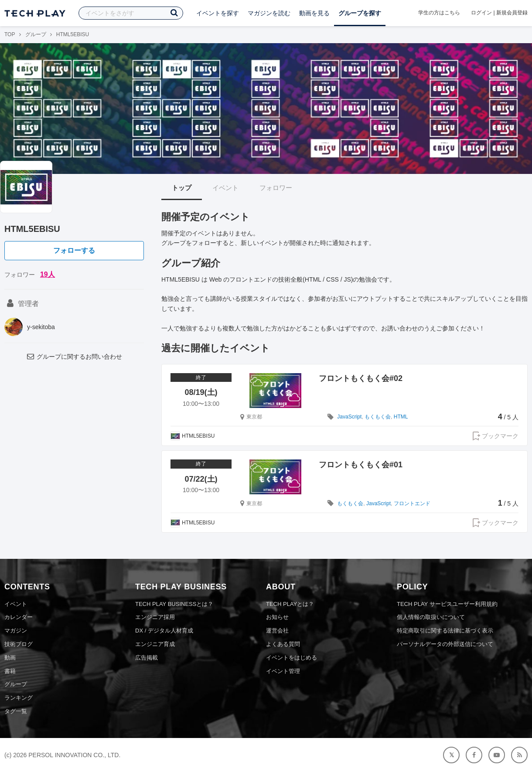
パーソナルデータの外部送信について (445, 644)
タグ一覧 (16, 711)
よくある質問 (283, 644)
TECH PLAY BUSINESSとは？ (174, 604)
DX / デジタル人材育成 (164, 631)
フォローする (74, 250)
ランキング (19, 698)
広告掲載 (147, 658)
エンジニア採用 (155, 617)
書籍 (10, 671)
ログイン (481, 13)
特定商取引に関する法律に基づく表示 (445, 631)
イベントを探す (218, 13)
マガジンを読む (269, 13)
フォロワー (276, 188)
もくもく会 (378, 417)
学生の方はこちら (439, 13)
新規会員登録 (512, 13)
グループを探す (360, 13)
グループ (36, 34)
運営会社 (277, 631)
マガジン (16, 631)
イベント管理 (283, 671)
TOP (10, 34)
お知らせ (277, 617)
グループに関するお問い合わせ (74, 357)
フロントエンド (412, 503)
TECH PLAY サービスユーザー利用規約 (447, 604)
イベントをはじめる (292, 658)
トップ (182, 188)
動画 (10, 658)
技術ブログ (19, 644)
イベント (225, 188)
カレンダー (19, 617)
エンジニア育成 (155, 644)
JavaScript (349, 417)
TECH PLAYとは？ (290, 604)
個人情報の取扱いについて (431, 617)
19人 (48, 274)
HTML (401, 417)
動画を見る (314, 13)
